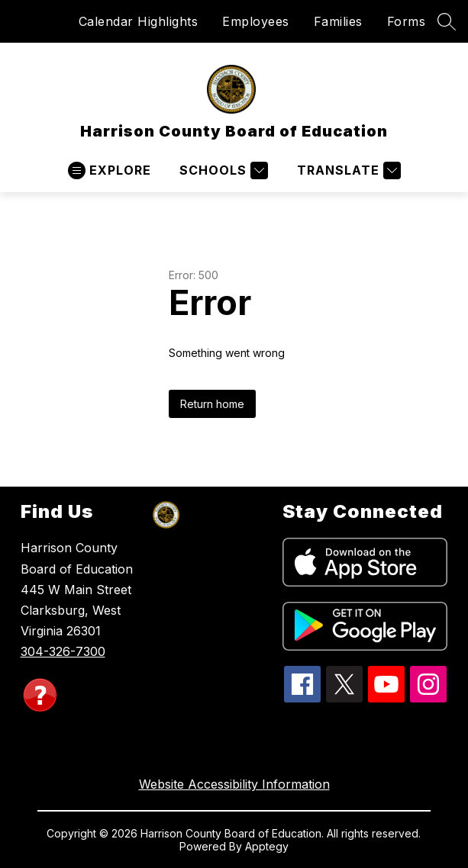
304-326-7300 (63, 651)
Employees (256, 21)
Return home (212, 404)
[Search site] (447, 21)
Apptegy (267, 846)
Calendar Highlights (139, 21)
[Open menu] (110, 170)
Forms (407, 21)
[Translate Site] (347, 170)
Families (338, 21)
